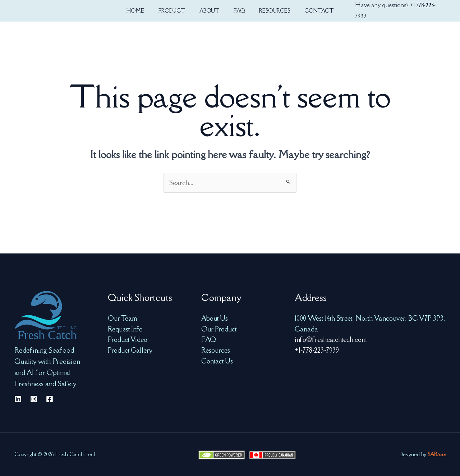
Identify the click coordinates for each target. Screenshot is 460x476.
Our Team (123, 318)
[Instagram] (34, 399)
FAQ (209, 339)
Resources (216, 350)
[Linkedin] (18, 399)
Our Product (219, 329)
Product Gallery (130, 350)
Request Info (125, 329)
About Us (215, 318)
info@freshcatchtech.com (331, 339)
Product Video (128, 339)
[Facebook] (50, 399)
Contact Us (217, 361)
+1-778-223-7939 (317, 350)
